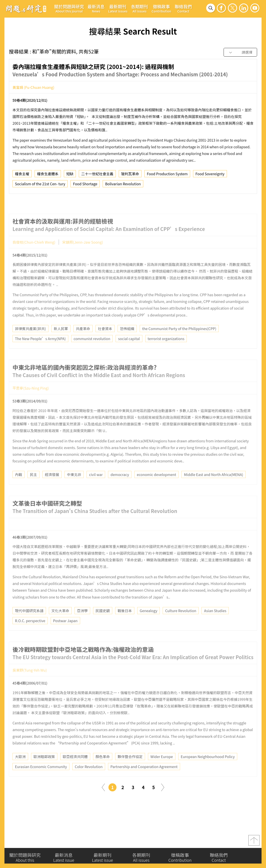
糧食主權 (22, 176)
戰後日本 (125, 622)
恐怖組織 (127, 340)
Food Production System (167, 176)
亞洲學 (82, 622)
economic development (156, 486)
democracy (120, 486)
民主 (33, 486)
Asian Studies (215, 622)
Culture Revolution (181, 622)
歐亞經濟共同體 (75, 768)
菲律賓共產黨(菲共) (30, 340)
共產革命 (83, 340)
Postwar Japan (65, 633)
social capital (129, 350)
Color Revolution (89, 778)
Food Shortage (85, 186)
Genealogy (149, 622)
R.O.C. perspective (30, 633)
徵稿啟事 (161, 8)
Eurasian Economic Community (41, 778)
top (254, 842)
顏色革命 (103, 768)
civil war (96, 486)
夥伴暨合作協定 (130, 768)
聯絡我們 (183, 8)
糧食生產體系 (48, 176)
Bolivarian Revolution (123, 186)
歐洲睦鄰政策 (44, 768)
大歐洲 (20, 768)
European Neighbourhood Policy (208, 768)
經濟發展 (52, 486)
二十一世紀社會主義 (97, 176)
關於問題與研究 (69, 8)
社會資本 (105, 340)
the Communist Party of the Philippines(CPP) (179, 340)
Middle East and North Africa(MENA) (213, 486)
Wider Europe (162, 768)
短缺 (70, 176)
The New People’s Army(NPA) (40, 350)
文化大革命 (60, 622)
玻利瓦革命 (130, 176)
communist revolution (92, 350)
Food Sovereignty (210, 176)
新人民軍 (61, 340)
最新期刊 (118, 8)
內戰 (19, 486)
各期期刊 (139, 8)
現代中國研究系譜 (29, 622)
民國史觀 (103, 622)
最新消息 (96, 8)
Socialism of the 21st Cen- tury (40, 186)
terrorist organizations (166, 350)
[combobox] (240, 52)
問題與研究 (26, 9)
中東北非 (74, 486)
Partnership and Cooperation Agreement (144, 778)
